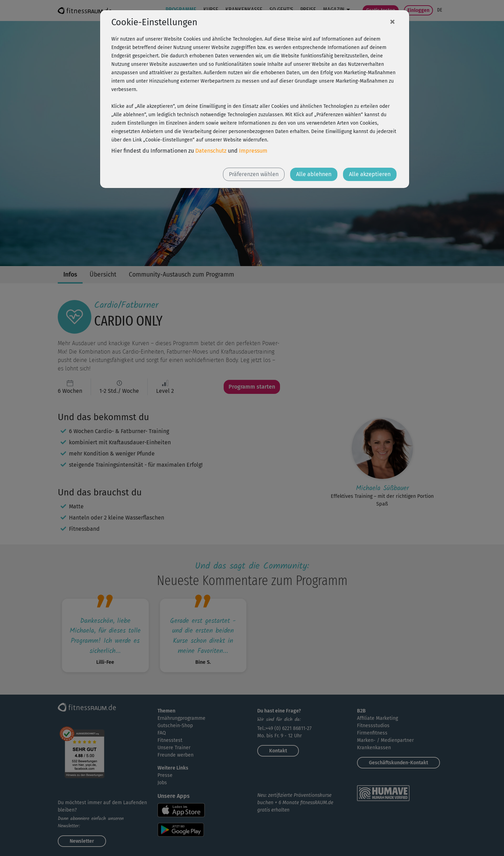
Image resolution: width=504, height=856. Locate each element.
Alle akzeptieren (370, 174)
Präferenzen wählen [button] (254, 174)
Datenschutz (211, 151)
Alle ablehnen (314, 174)
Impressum (253, 151)
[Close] (392, 21)
